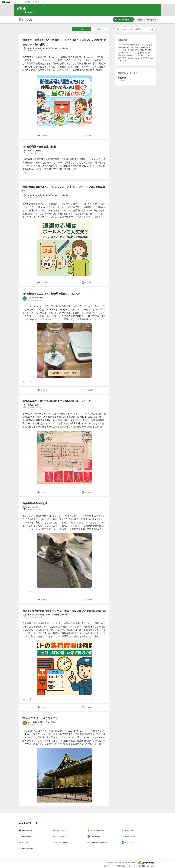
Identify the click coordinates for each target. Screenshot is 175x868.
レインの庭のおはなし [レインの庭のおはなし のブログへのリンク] (36, 298)
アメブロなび (129, 842)
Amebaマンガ (130, 836)
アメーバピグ (61, 836)
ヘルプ (151, 866)
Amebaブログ (130, 830)
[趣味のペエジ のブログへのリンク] (25, 406)
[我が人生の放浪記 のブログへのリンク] (25, 152)
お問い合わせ (108, 866)
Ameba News (61, 842)
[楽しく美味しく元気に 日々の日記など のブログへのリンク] (25, 723)
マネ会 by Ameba (97, 830)
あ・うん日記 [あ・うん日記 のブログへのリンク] (33, 507)
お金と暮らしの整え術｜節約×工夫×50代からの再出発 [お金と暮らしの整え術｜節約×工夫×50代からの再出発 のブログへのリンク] (48, 48)
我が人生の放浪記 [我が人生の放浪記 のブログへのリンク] (34, 151)
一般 (81, 29)
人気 (29, 19)
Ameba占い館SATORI (98, 842)
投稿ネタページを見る (147, 20)
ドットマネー (61, 830)
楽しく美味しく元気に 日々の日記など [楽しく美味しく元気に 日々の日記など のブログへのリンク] (43, 722)
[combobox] (135, 29)
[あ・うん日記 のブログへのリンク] (25, 508)
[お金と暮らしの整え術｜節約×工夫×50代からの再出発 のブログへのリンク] (25, 49)
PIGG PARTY (95, 836)
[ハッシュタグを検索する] (135, 29)
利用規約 (120, 866)
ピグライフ (26, 842)
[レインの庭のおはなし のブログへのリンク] (25, 299)
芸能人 (100, 29)
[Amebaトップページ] (6, 2)
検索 (151, 29)
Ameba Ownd (27, 836)
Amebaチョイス (28, 830)
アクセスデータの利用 (136, 866)
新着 (21, 19)
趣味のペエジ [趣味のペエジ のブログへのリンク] (33, 405)
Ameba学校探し (28, 848)
